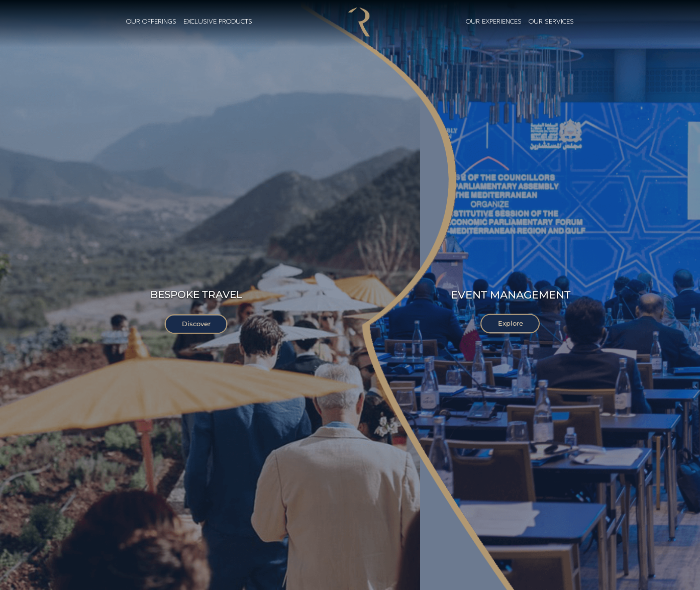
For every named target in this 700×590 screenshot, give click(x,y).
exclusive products (218, 22)
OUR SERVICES (551, 22)
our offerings (151, 22)
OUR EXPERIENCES (494, 22)
